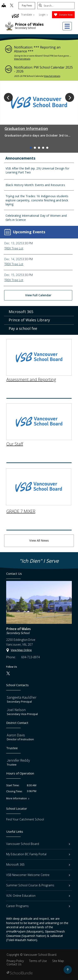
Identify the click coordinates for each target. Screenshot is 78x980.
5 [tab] (47, 148)
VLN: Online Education (38, 896)
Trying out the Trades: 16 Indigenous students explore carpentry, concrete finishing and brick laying (37, 200)
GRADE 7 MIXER (21, 504)
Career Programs (38, 906)
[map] (4, 6)
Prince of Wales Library (29, 322)
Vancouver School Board (38, 844)
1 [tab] (31, 148)
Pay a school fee (23, 330)
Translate (28, 15)
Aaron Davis (16, 735)
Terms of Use (38, 961)
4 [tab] (43, 148)
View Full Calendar (38, 295)
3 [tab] (39, 148)
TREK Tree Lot (14, 248)
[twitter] (12, 6)
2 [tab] (35, 148)
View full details (22, 59)
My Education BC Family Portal (38, 854)
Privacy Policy (15, 961)
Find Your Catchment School (25, 819)
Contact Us (14, 964)
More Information (17, 799)
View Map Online (21, 650)
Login (44, 15)
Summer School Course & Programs (38, 885)
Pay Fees (27, 5)
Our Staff (15, 437)
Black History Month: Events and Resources (35, 185)
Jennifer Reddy (18, 760)
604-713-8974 (31, 657)
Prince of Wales (29, 24)
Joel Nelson (16, 710)
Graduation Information (26, 128)
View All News (39, 540)
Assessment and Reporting (31, 373)
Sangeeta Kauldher (22, 697)
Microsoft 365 (21, 314)
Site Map (58, 961)
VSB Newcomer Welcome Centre (38, 875)
